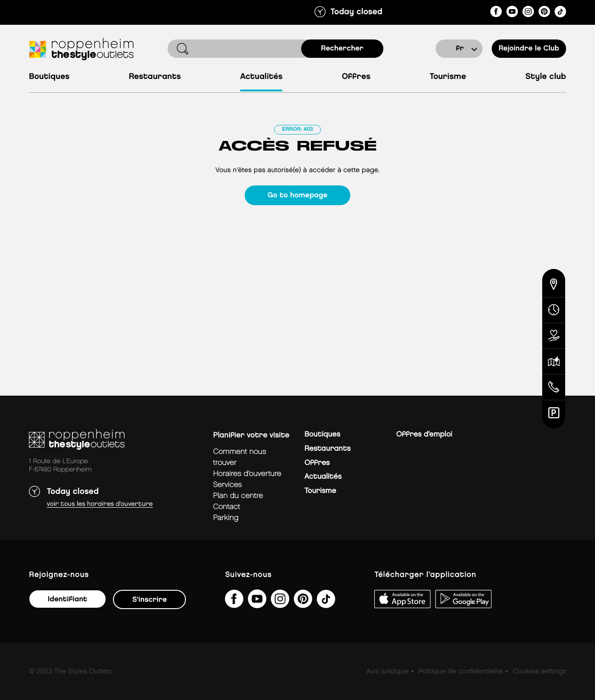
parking (226, 518)
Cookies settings (539, 672)
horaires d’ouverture (247, 474)
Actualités (261, 77)
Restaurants (155, 77)
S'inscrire (149, 600)
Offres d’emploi (424, 434)
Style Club (546, 77)
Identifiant (67, 599)
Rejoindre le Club (529, 48)
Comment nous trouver (240, 457)
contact (227, 507)
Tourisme (448, 77)
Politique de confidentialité (460, 672)
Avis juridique (387, 672)
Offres (356, 77)
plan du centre (238, 496)
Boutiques (49, 77)
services (227, 485)
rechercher (342, 48)
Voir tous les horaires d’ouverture (100, 504)
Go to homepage (297, 195)
